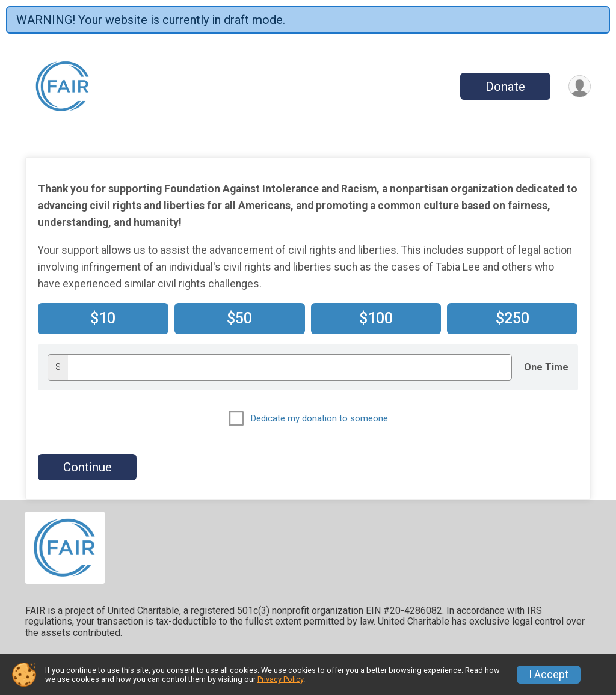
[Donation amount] (290, 367)
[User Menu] (580, 86)
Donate (505, 87)
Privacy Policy (280, 679)
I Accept (549, 675)
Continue (88, 467)
